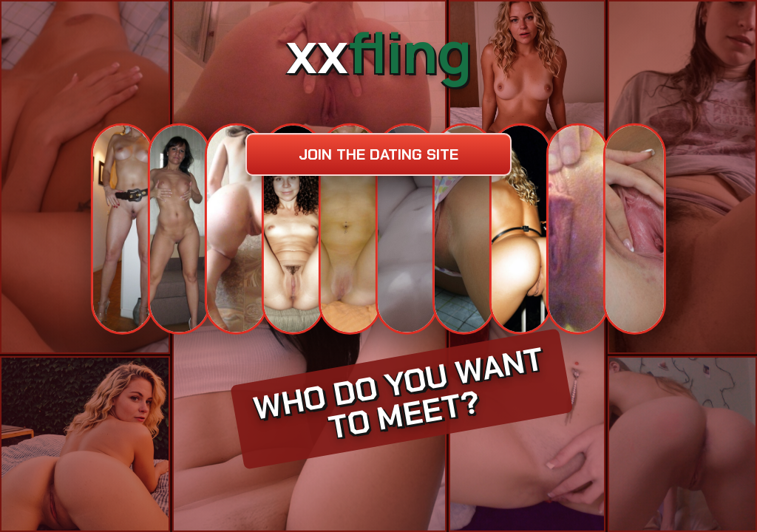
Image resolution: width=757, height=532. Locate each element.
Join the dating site (378, 154)
